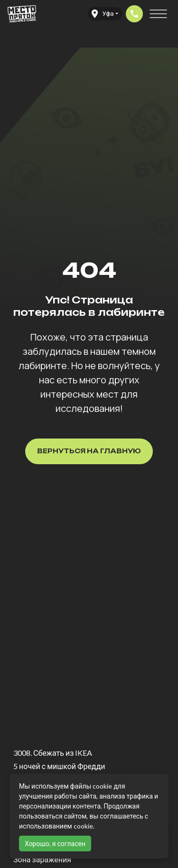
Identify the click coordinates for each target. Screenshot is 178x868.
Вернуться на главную (89, 451)
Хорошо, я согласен (55, 844)
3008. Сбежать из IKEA (53, 753)
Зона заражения (42, 859)
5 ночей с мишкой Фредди (59, 766)
